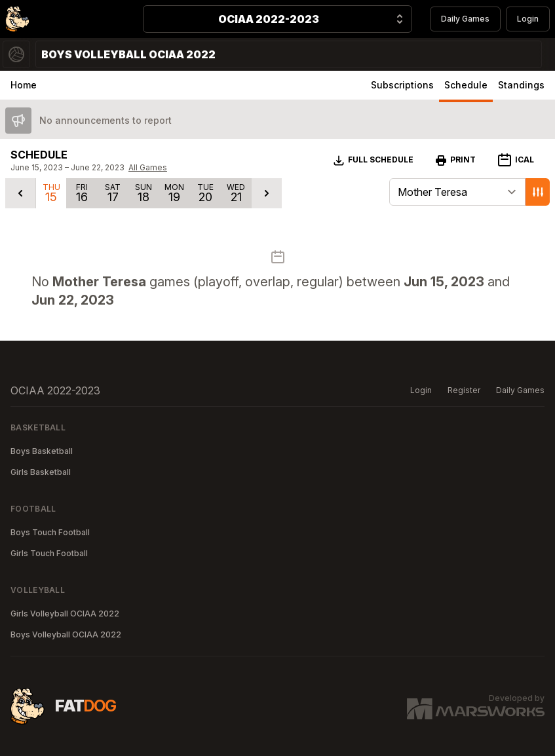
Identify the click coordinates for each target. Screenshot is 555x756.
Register (464, 390)
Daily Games (465, 19)
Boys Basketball (42, 451)
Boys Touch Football (50, 532)
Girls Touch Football (49, 553)
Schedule (466, 85)
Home (24, 85)
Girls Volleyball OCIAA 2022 (65, 614)
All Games (148, 167)
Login (528, 19)
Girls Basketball (41, 472)
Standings (521, 85)
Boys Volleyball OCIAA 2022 (66, 634)
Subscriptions (402, 85)
